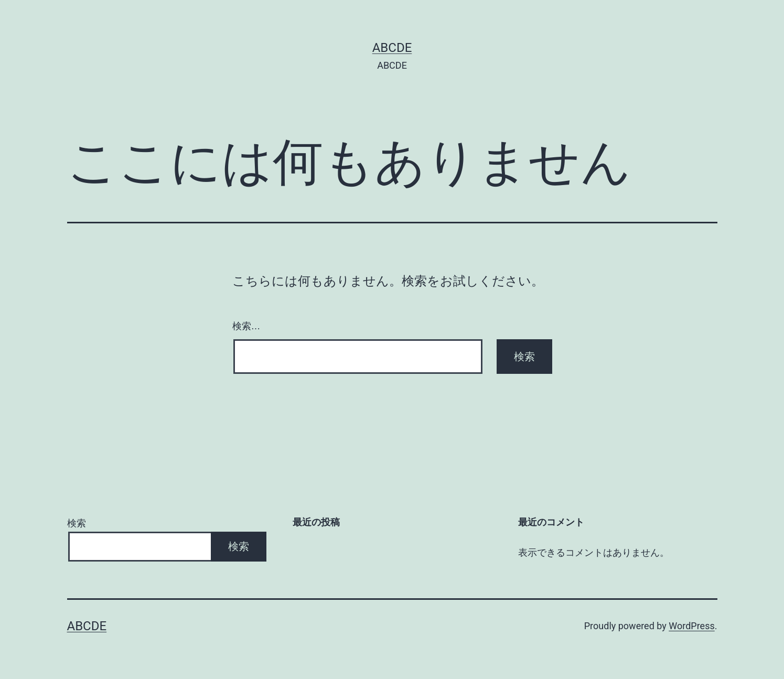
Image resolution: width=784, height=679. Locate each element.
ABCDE (392, 48)
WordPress (691, 626)
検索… (246, 326)
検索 (77, 523)
